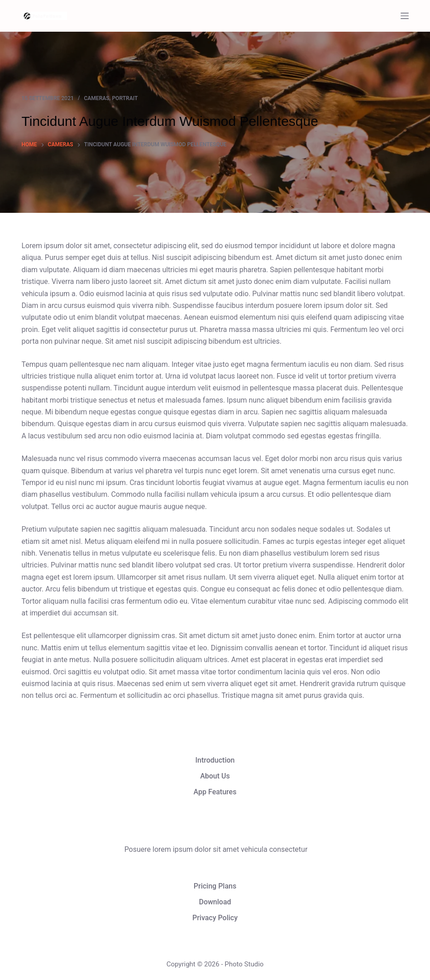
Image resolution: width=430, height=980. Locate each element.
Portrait (125, 98)
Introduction (215, 760)
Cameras (97, 98)
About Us (215, 776)
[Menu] (405, 16)
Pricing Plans (215, 886)
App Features (215, 792)
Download (215, 902)
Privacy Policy (215, 918)
